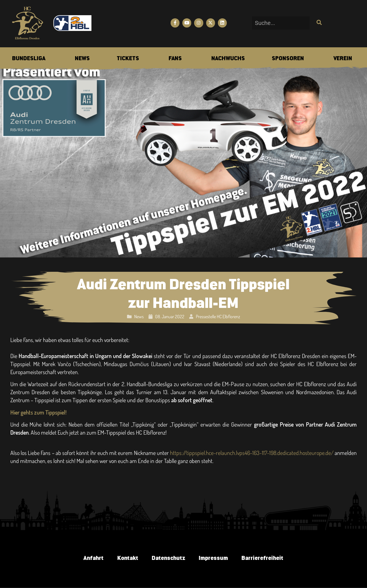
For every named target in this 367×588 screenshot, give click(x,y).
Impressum (214, 558)
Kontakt (127, 558)
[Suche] (318, 23)
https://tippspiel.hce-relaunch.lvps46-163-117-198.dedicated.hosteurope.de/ (252, 453)
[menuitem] (29, 59)
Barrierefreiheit (264, 558)
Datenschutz (168, 558)
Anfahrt (92, 558)
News (139, 317)
